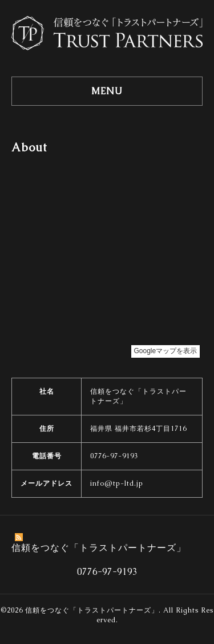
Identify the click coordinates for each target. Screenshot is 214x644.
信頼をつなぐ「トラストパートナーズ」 (92, 610)
